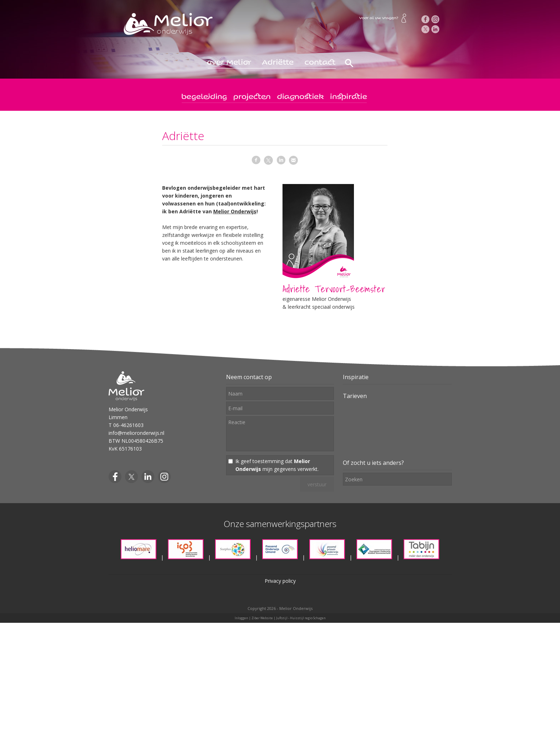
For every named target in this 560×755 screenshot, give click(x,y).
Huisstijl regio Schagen (308, 618)
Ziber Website (262, 618)
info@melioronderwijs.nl (136, 433)
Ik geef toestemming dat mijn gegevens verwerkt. (277, 465)
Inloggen (241, 618)
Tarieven (355, 396)
